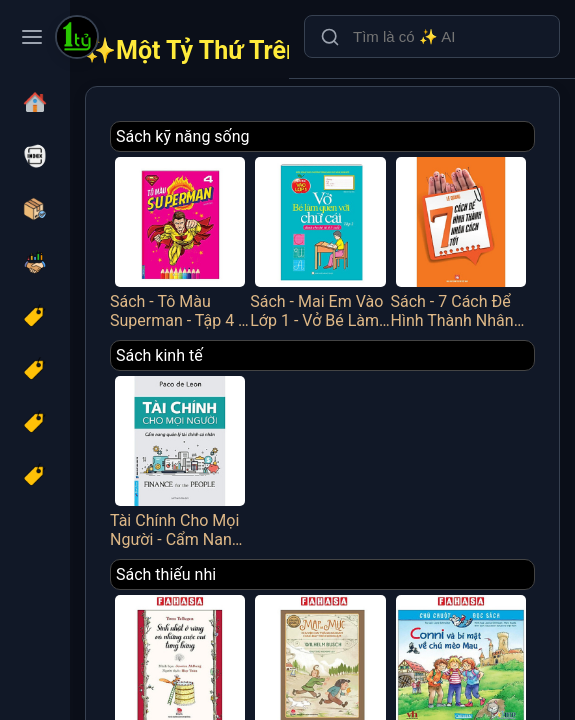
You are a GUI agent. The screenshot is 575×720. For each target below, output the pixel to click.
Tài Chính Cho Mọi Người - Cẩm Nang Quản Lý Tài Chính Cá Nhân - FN (180, 460)
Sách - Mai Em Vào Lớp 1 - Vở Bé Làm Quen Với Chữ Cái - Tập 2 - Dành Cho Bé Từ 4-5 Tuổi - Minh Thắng (320, 241)
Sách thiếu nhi (166, 574)
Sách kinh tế (159, 355)
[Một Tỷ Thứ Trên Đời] (77, 39)
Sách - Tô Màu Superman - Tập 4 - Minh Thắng (180, 241)
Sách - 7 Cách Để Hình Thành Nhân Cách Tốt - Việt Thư (461, 241)
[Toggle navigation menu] (32, 37)
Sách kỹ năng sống (183, 136)
